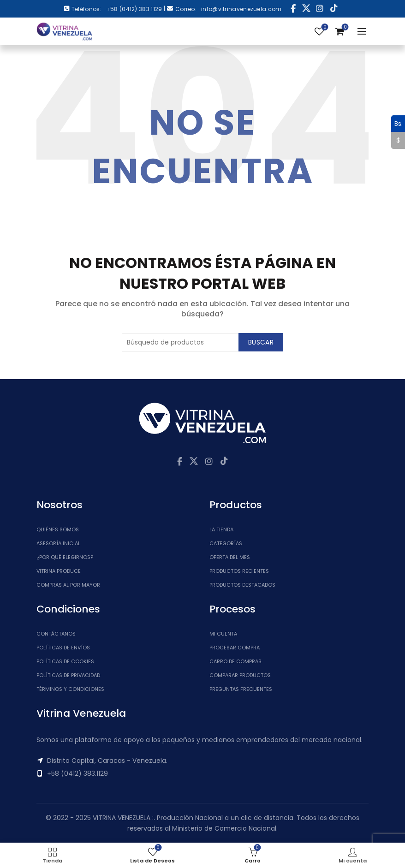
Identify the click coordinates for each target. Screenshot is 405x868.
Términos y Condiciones (70, 689)
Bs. (397, 124)
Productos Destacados (242, 585)
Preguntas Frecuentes (241, 689)
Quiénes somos (58, 529)
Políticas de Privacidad (68, 675)
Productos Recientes (239, 571)
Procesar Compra (235, 648)
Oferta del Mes (230, 557)
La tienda (221, 529)
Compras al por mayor (68, 585)
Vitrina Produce (59, 571)
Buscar (261, 342)
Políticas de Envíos (63, 648)
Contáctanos (56, 634)
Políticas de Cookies (65, 661)
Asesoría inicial (58, 543)
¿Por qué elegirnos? (65, 557)
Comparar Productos (240, 675)
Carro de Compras (235, 661)
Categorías (226, 543)
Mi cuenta (223, 634)
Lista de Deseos (324, 27)
